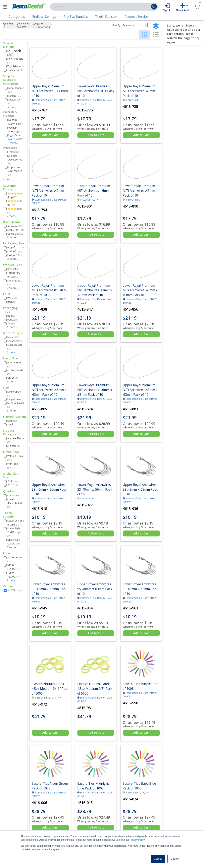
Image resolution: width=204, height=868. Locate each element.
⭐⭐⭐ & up (15, 210)
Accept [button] (158, 859)
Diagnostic (14, 101)
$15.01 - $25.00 (14, 567)
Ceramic (15, 341)
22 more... (13, 288)
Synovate (15, 226)
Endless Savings (44, 17)
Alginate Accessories (15, 159)
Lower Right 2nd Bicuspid (15, 532)
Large (12, 421)
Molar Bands (15, 282)
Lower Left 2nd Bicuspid (16, 523)
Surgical (15, 96)
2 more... (13, 107)
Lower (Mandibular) (15, 503)
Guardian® (16, 234)
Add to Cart (50, 135)
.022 (12, 481)
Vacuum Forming (15, 130)
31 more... (13, 411)
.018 (12, 485)
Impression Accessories (15, 171)
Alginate (13, 446)
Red (11, 302)
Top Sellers (16, 66)
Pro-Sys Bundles (76, 17)
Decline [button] (175, 859)
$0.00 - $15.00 (15, 559)
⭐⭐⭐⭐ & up (15, 203)
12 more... (13, 237)
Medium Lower (16, 405)
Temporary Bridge (14, 275)
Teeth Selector (106, 17)
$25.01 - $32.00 (14, 575)
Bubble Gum (14, 364)
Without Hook (15, 458)
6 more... (12, 327)
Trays (14, 152)
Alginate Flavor (16, 440)
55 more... (13, 547)
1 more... (12, 352)
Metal (13, 337)
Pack (13, 320)
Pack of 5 (15, 251)
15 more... (13, 259)
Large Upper (15, 393)
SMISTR (15, 590)
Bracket (14, 269)
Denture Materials (16, 122)
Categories (17, 17)
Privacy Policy (137, 840)
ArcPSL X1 (16, 230)
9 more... (8, 180)
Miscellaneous (16, 90)
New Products (15, 61)
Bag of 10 (15, 248)
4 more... (13, 143)
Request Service (136, 17)
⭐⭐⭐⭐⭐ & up (15, 195)
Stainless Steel (15, 347)
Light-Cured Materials (16, 137)
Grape (12, 378)
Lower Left (15, 496)
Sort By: (117, 25)
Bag (12, 316)
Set (11, 323)
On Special (15, 70)
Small (12, 425)
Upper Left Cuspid (13, 542)
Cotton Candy (15, 372)
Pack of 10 (15, 255)
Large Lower (16, 399)
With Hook (13, 466)
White (12, 298)
